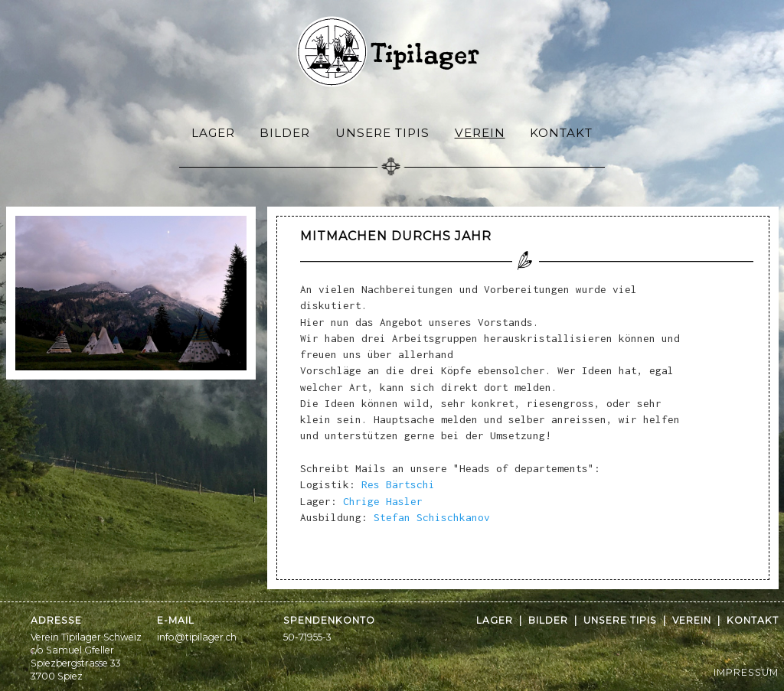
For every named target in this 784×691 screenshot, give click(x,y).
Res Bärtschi (398, 484)
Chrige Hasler (383, 501)
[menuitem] (214, 132)
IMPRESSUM (746, 672)
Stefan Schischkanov (432, 517)
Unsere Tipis (382, 133)
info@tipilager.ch (197, 637)
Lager (213, 133)
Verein (480, 133)
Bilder (285, 133)
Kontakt (561, 133)
